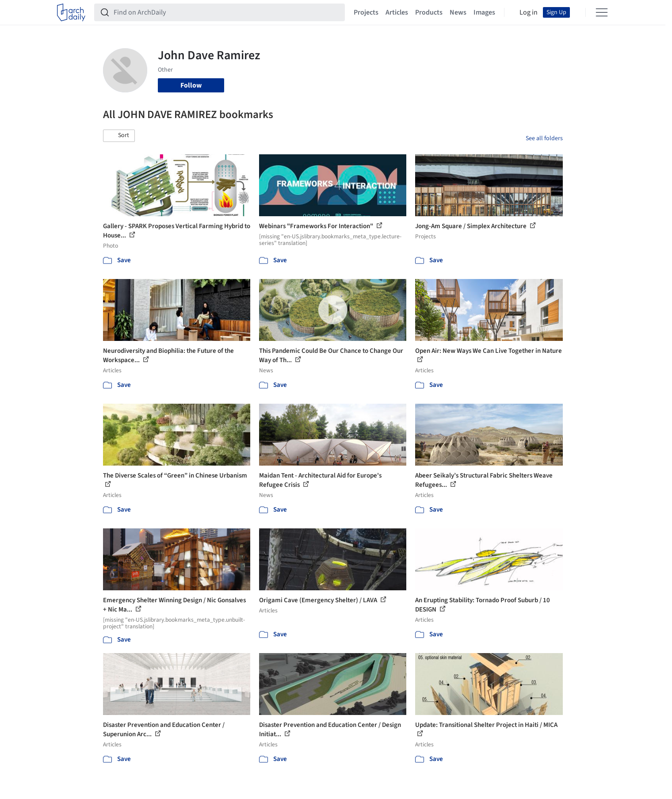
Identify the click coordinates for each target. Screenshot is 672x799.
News (458, 12)
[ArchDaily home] (71, 12)
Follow (191, 85)
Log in (529, 12)
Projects (366, 12)
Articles (397, 12)
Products (429, 12)
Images (484, 12)
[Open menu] (602, 12)
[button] (119, 136)
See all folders (544, 138)
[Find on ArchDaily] (227, 12)
